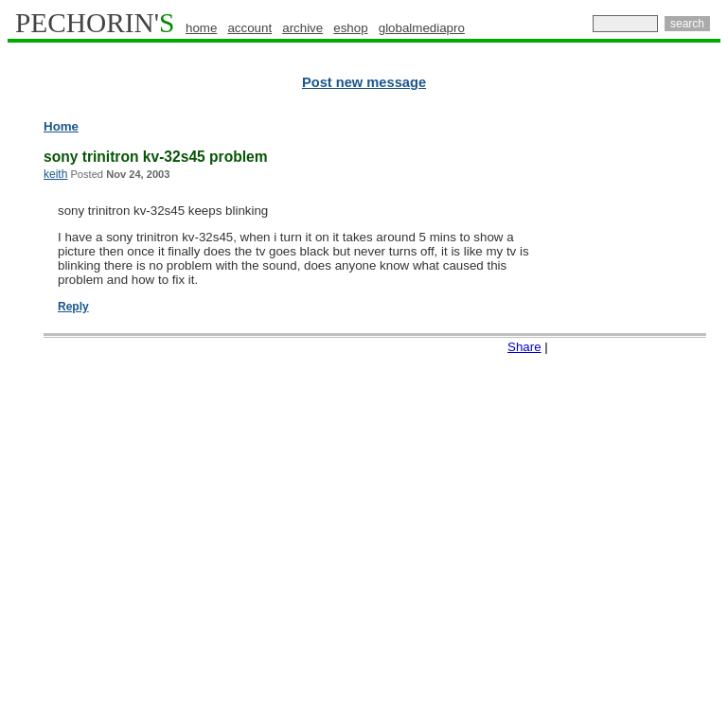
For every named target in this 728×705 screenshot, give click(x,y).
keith (55, 174)
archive (302, 28)
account (249, 28)
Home (61, 126)
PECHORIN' (95, 23)
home (201, 28)
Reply (73, 307)
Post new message (364, 82)
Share (524, 347)
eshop (350, 28)
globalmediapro (422, 28)
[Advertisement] (646, 407)
